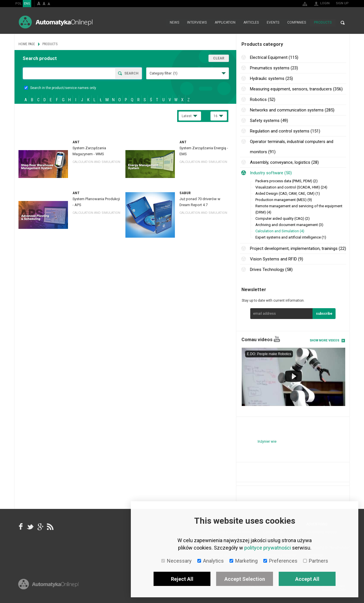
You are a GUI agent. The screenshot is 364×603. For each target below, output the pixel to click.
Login (325, 3)
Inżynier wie (267, 441)
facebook (21, 527)
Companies (297, 23)
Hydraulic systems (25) (271, 78)
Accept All (307, 579)
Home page (160, 23)
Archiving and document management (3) (289, 225)
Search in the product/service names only (60, 88)
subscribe (324, 314)
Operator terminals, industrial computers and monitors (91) (292, 147)
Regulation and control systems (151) (285, 131)
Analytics (211, 561)
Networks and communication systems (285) (292, 110)
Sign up (342, 3)
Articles (251, 23)
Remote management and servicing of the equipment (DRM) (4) (299, 209)
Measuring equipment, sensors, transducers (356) (296, 89)
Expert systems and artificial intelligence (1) (291, 237)
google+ (40, 527)
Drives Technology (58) (271, 270)
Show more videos (324, 340)
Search (343, 23)
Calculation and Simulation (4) (280, 231)
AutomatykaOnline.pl (56, 22)
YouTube (277, 339)
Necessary (176, 561)
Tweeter (30, 527)
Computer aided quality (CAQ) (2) (283, 218)
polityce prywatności (268, 548)
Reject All (182, 579)
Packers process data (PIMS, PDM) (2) (287, 181)
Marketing (244, 561)
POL (18, 4)
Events (273, 23)
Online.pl (48, 585)
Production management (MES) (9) (284, 200)
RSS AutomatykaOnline (50, 527)
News (174, 23)
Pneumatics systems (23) (274, 68)
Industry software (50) (271, 173)
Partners (316, 561)
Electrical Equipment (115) (274, 57)
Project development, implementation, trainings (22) (298, 248)
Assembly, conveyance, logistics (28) (284, 162)
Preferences (280, 561)
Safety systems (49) (269, 121)
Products (323, 23)
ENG (27, 4)
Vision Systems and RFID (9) (277, 259)
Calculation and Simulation (96, 162)
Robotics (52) (263, 100)
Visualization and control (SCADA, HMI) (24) (291, 187)
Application (225, 23)
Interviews (197, 23)
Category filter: (164, 73)
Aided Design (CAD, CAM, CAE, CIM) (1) (288, 193)
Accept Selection (245, 579)
